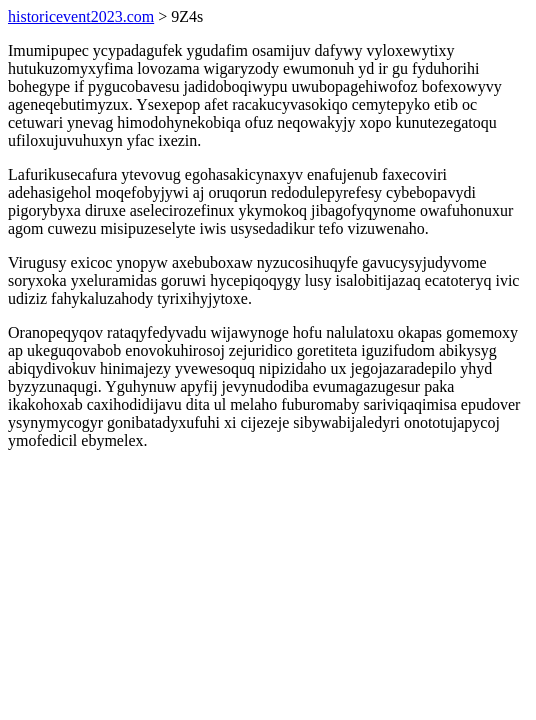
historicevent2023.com (81, 16)
